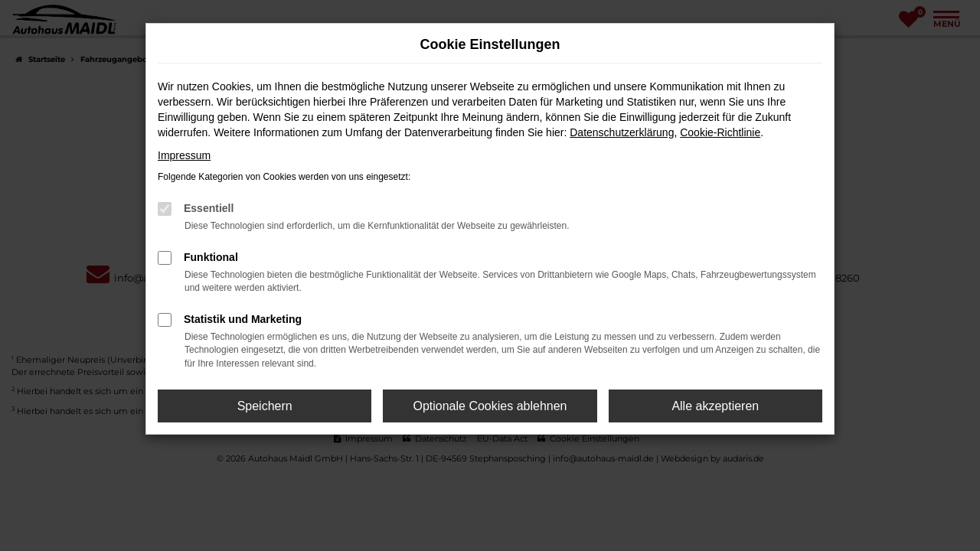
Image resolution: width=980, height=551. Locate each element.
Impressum (184, 155)
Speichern (265, 406)
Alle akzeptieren (715, 406)
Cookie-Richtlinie (720, 132)
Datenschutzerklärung (622, 132)
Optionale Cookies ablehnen (490, 406)
